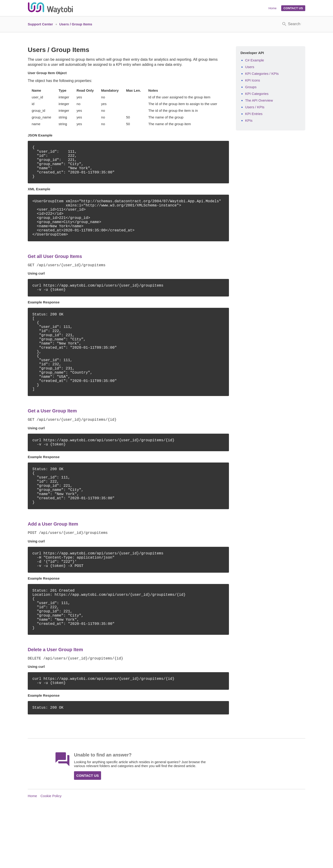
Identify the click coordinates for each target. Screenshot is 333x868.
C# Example (255, 60)
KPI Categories (257, 94)
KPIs (249, 120)
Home (273, 8)
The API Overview (259, 100)
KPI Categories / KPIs (262, 74)
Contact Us (293, 8)
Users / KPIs (255, 107)
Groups (251, 87)
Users (250, 67)
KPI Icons (253, 80)
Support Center (40, 24)
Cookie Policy (51, 857)
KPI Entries (254, 114)
